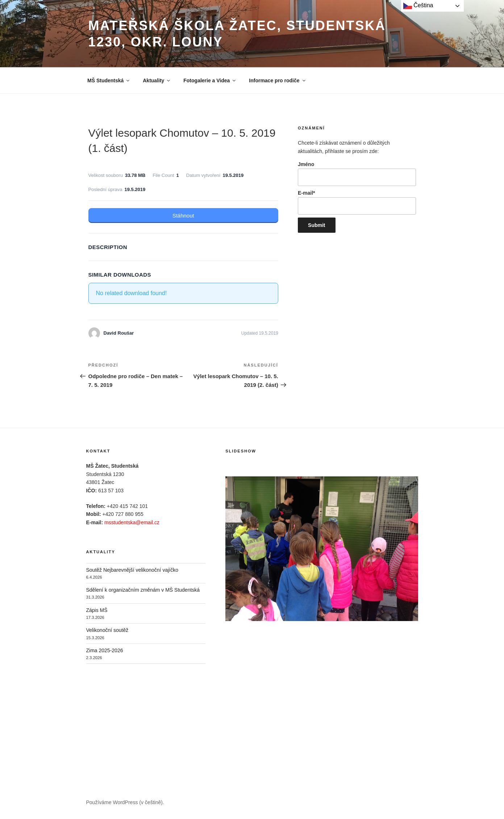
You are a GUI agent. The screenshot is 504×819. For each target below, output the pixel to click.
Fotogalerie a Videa (210, 80)
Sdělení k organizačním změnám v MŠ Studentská (143, 590)
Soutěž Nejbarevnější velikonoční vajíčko (132, 570)
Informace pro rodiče (278, 80)
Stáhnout (183, 216)
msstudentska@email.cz (132, 522)
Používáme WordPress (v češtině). (125, 802)
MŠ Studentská (109, 80)
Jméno (357, 174)
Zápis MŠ (97, 610)
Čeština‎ (418, 6)
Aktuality (157, 80)
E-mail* (357, 202)
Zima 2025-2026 (105, 650)
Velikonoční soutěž (107, 630)
